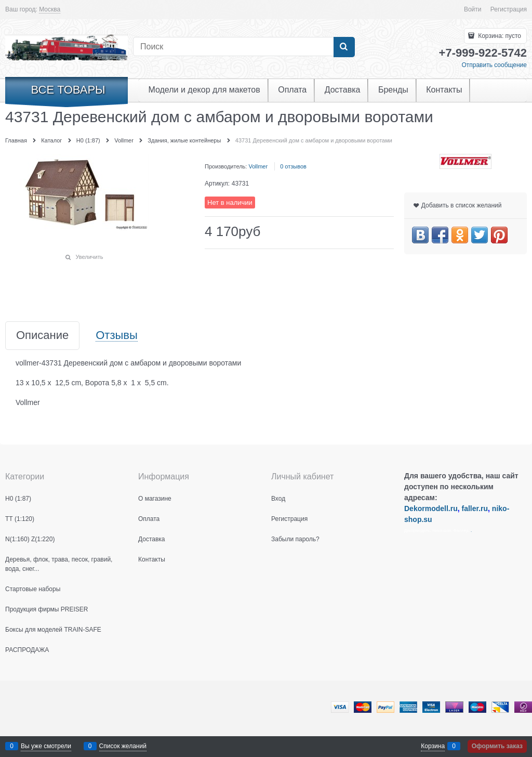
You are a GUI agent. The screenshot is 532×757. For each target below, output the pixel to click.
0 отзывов (293, 166)
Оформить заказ (497, 746)
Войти (473, 9)
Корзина (433, 746)
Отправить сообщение (494, 65)
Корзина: (499, 36)
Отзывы (117, 336)
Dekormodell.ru (431, 508)
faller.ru (475, 508)
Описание (42, 336)
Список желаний (123, 746)
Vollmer (258, 166)
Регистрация (509, 9)
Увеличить (89, 257)
